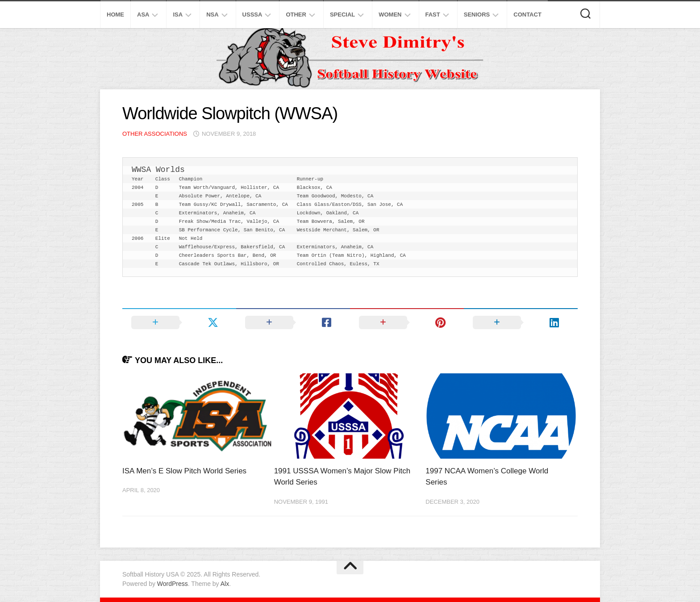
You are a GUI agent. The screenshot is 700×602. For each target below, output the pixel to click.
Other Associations (155, 134)
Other (296, 15)
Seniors (477, 15)
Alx (225, 584)
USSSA (252, 15)
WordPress (173, 584)
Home (115, 15)
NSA (212, 15)
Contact (527, 15)
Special (342, 15)
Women (390, 15)
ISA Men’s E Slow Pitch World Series (184, 471)
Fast (433, 15)
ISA (178, 15)
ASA (143, 15)
